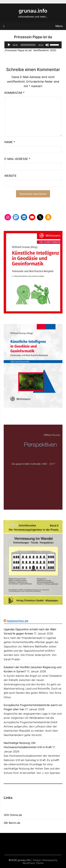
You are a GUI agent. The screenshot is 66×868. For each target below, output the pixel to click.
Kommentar (14, 93)
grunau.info (33, 11)
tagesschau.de (18, 621)
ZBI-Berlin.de (12, 823)
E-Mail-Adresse (17, 159)
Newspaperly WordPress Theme (40, 862)
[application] (33, 45)
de (20, 815)
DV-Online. (12, 815)
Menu (59, 26)
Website (10, 176)
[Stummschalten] (47, 45)
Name (10, 142)
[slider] (28, 45)
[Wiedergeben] (9, 45)
